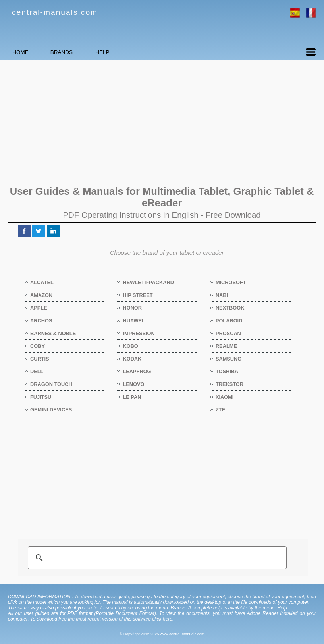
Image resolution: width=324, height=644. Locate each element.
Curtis (40, 359)
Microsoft (231, 282)
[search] (156, 558)
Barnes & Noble (53, 333)
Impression (139, 333)
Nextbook (230, 308)
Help (282, 608)
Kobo (130, 346)
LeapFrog (137, 371)
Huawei (133, 321)
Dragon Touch (51, 384)
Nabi (222, 295)
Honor (132, 308)
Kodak (132, 359)
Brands (178, 608)
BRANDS (90, 52)
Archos (41, 321)
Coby (38, 346)
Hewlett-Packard (148, 282)
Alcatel (42, 282)
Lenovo (134, 384)
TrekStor (230, 384)
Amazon (41, 295)
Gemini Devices (51, 410)
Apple (39, 308)
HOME (30, 52)
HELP (149, 52)
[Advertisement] (162, 122)
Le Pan (132, 397)
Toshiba (227, 371)
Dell (37, 371)
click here (162, 619)
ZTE (221, 410)
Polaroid (229, 321)
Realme (227, 346)
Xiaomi (225, 397)
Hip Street (138, 295)
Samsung (229, 359)
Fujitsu (41, 397)
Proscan (229, 333)
